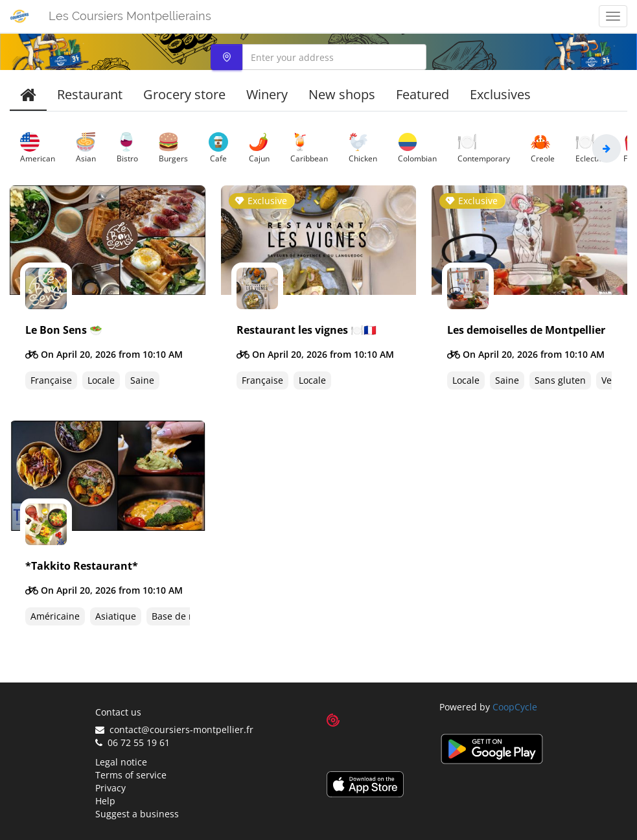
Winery (267, 94)
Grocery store (184, 94)
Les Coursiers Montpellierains (130, 16)
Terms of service (131, 775)
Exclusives (500, 94)
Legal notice (121, 762)
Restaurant (90, 94)
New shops (342, 94)
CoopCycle (515, 707)
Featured (423, 94)
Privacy (110, 788)
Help (105, 801)
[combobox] (318, 57)
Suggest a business (137, 814)
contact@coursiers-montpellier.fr (174, 729)
